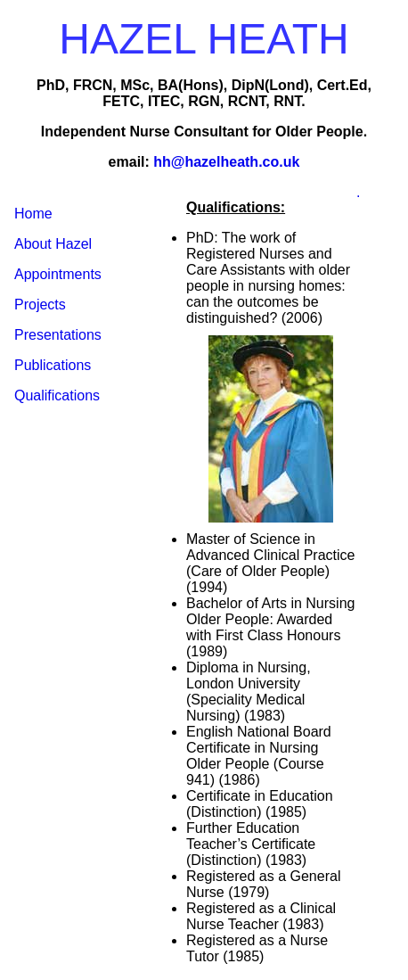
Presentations (58, 335)
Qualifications (57, 395)
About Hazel (53, 244)
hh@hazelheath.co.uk (226, 162)
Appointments (58, 274)
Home (33, 214)
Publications (53, 365)
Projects (40, 305)
